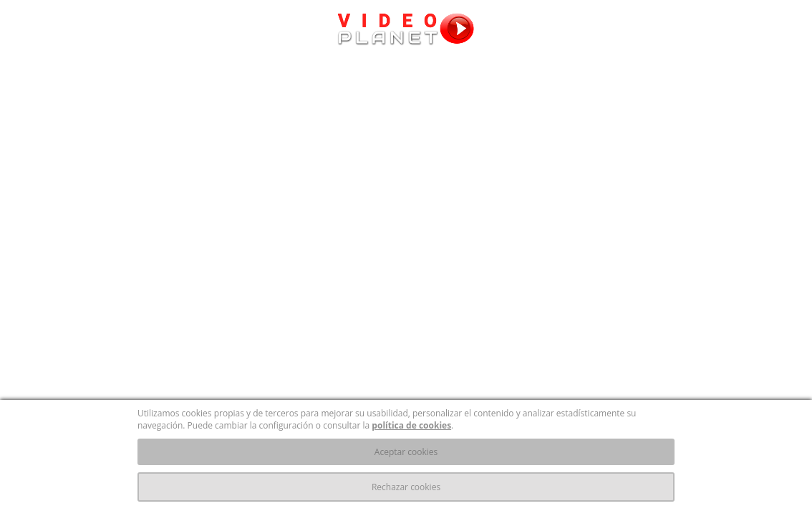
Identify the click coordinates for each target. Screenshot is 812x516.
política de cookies (411, 425)
